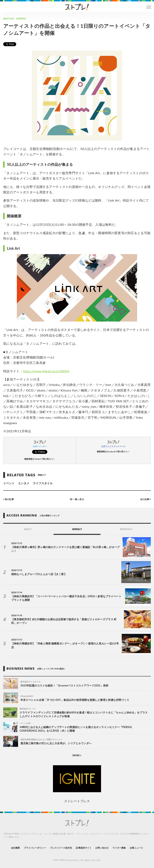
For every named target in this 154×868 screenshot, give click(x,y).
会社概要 (15, 848)
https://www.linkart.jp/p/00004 (46, 371)
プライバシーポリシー (35, 848)
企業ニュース (136, 848)
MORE (77, 755)
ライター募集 (119, 848)
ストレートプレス (77, 801)
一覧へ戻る (77, 499)
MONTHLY (126, 529)
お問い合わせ (102, 848)
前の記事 (9, 499)
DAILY (28, 529)
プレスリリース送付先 (61, 848)
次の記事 (145, 499)
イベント (9, 483)
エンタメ (24, 483)
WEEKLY (77, 529)
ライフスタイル (43, 483)
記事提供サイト (84, 848)
